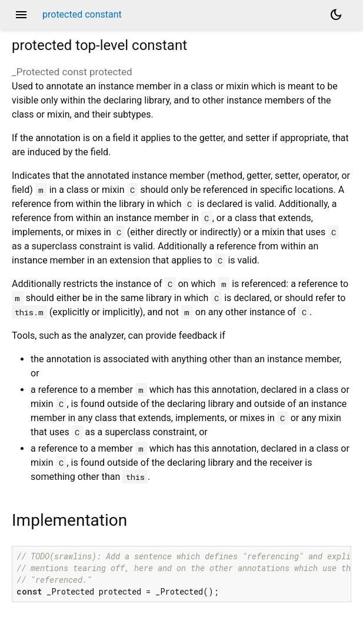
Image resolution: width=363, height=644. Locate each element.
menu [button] (21, 15)
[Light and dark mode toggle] (336, 15)
